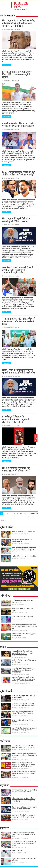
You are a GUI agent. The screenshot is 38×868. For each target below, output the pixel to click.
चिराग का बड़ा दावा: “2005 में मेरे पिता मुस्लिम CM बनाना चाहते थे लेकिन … (17, 75)
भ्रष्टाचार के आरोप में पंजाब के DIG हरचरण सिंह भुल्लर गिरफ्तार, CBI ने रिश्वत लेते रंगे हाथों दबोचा (23, 653)
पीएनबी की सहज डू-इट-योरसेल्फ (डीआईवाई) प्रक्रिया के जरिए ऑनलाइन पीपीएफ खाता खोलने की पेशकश (24, 765)
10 (21, 514)
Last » (3, 520)
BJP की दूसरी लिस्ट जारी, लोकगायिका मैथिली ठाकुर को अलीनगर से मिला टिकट (16, 419)
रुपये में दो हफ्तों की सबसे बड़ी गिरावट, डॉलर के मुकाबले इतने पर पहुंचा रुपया (24, 747)
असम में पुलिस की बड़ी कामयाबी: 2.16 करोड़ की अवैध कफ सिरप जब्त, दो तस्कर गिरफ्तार (24, 670)
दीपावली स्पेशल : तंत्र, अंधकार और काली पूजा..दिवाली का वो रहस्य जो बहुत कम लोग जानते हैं (24, 800)
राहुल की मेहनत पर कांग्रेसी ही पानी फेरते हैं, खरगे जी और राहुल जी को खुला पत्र (24, 549)
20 (25, 514)
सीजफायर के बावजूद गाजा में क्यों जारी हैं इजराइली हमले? (24, 697)
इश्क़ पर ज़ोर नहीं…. (18, 851)
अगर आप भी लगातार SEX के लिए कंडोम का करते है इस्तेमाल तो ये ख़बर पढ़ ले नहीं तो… (24, 627)
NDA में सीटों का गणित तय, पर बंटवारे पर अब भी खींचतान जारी (16, 469)
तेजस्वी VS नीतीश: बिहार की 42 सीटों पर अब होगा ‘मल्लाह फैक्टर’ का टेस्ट (19, 125)
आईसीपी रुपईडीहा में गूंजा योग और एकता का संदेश (23, 601)
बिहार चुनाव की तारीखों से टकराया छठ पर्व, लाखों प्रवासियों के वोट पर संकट (24, 816)
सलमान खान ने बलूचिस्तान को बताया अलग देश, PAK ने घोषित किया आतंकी (24, 705)
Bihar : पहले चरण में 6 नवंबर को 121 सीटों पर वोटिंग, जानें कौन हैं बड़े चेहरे (19, 173)
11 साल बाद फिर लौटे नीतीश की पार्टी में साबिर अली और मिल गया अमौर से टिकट (19, 321)
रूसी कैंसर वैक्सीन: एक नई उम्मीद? (23, 617)
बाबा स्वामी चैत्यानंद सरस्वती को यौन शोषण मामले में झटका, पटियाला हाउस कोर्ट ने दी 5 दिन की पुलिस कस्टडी (24, 679)
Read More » (7, 65)
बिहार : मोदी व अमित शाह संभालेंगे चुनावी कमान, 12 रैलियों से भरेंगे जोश (19, 371)
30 (29, 517)
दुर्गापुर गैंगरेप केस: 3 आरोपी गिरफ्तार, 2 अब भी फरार (24, 661)
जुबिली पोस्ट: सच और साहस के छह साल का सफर (24, 860)
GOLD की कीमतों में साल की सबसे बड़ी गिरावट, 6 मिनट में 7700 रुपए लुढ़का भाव (24, 774)
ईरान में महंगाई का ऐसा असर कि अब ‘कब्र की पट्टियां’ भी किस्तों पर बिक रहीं (24, 729)
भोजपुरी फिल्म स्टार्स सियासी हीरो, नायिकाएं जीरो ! (22, 541)
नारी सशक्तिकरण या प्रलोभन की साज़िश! (24, 556)
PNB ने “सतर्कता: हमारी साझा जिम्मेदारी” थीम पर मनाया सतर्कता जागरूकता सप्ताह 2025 (25, 756)
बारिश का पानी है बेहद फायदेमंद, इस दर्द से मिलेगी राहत (24, 635)
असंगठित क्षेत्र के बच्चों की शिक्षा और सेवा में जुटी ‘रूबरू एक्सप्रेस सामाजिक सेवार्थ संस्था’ (24, 844)
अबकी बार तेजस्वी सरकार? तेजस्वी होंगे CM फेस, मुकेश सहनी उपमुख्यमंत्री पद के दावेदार (18, 270)
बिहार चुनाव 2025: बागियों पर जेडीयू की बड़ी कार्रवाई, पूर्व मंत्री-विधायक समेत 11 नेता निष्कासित (18, 23)
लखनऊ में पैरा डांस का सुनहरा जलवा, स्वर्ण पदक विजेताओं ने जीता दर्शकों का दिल (24, 835)
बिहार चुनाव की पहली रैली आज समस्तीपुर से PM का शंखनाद (16, 220)
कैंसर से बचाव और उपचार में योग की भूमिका (23, 610)
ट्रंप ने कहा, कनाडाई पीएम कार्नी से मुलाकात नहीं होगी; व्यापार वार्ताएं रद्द (23, 713)
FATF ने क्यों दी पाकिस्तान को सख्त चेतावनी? (23, 721)
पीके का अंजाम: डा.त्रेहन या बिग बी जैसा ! (24, 532)
